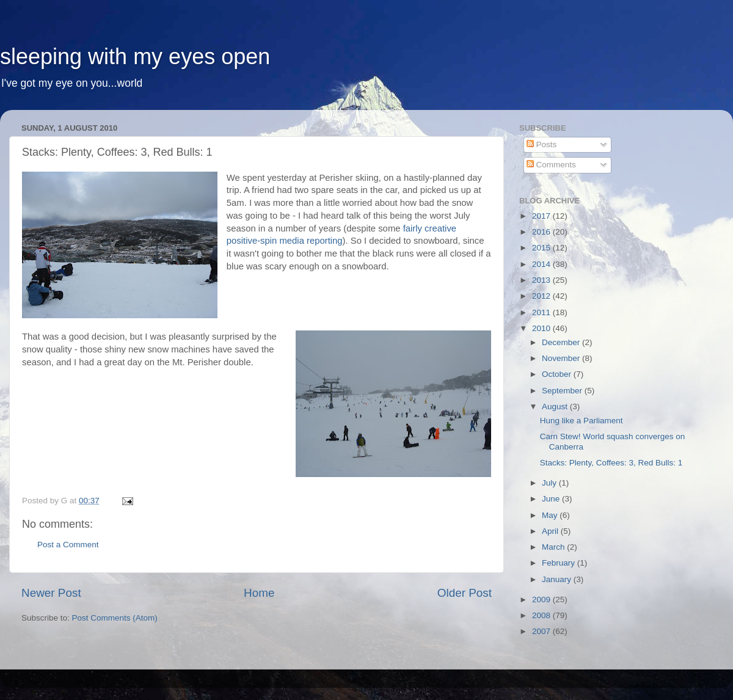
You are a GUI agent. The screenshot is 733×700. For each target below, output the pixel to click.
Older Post (465, 593)
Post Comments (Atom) (115, 618)
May (551, 515)
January (558, 579)
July (550, 483)
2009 (542, 600)
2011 (542, 312)
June (552, 499)
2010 (542, 328)
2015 (542, 248)
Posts (542, 144)
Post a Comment (68, 545)
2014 (542, 264)
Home (259, 593)
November (562, 358)
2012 (542, 296)
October (558, 374)
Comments (551, 165)
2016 (542, 232)
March (554, 547)
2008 (542, 615)
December (562, 342)
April (551, 531)
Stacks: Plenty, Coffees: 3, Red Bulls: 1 (611, 463)
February (560, 563)
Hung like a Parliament (582, 421)
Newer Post (51, 593)
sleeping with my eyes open (135, 57)
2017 (542, 216)
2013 (542, 280)
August (556, 407)
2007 (542, 631)
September (563, 391)
